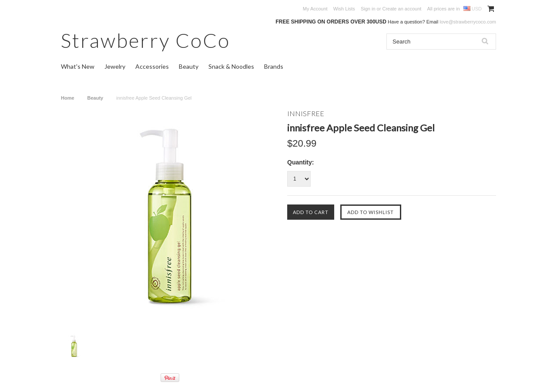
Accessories (152, 66)
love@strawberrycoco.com (468, 22)
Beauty (189, 66)
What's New (78, 66)
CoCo (146, 40)
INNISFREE (306, 113)
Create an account (402, 9)
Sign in (368, 9)
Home (68, 98)
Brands (274, 66)
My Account (315, 9)
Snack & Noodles (231, 66)
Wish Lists (344, 9)
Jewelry (115, 66)
